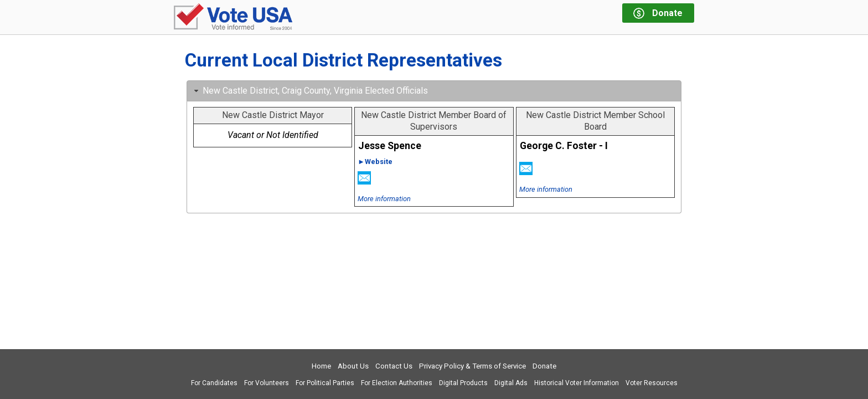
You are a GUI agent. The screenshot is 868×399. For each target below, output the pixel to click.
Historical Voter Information (577, 383)
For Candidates (214, 383)
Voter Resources (652, 383)
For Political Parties (325, 383)
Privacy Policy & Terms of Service (472, 366)
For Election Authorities (397, 383)
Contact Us (394, 366)
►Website (375, 162)
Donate (544, 366)
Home (321, 366)
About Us (353, 366)
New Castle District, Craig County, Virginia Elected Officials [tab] (310, 91)
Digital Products (463, 383)
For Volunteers (267, 383)
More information (384, 199)
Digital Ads (511, 383)
